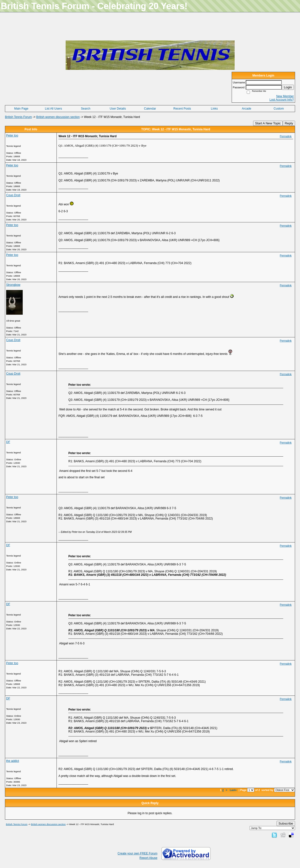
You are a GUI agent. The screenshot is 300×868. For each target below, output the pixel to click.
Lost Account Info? (282, 100)
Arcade (246, 109)
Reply (289, 123)
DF (8, 442)
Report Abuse (148, 858)
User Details (118, 109)
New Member (285, 96)
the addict (13, 761)
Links (214, 109)
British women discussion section (58, 117)
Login (288, 87)
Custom (279, 109)
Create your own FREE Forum (138, 853)
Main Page (21, 109)
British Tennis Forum (18, 117)
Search (86, 109)
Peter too (12, 135)
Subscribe (286, 823)
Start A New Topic (268, 123)
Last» (234, 790)
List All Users (53, 109)
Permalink (286, 136)
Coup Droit (13, 195)
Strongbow (13, 285)
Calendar (150, 109)
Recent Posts (182, 109)
